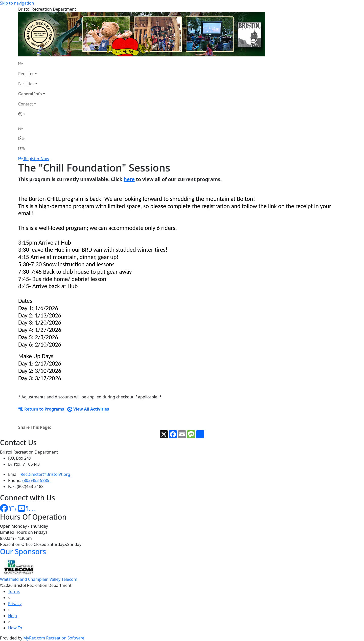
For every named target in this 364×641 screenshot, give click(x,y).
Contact (26, 104)
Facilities (26, 84)
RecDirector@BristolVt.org (45, 474)
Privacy (15, 604)
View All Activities (88, 409)
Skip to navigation (17, 3)
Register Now (36, 159)
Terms (14, 591)
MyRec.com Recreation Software (54, 638)
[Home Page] (32, 63)
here (129, 179)
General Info (30, 94)
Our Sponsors (23, 551)
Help (13, 616)
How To (15, 628)
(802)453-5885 (36, 480)
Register (26, 74)
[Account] (32, 114)
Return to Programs (41, 409)
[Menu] (22, 148)
